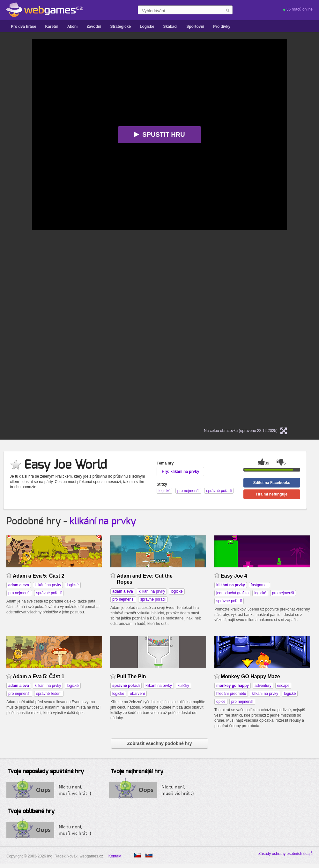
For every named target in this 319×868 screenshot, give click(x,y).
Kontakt (115, 856)
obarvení (137, 694)
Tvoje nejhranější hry (137, 772)
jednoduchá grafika (232, 593)
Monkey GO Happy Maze (250, 676)
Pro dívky (222, 27)
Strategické (120, 27)
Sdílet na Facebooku (272, 483)
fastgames (260, 585)
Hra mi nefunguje (272, 494)
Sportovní (195, 27)
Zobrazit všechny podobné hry (159, 743)
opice (221, 702)
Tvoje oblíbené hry (31, 811)
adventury (263, 686)
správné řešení (49, 694)
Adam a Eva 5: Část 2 (39, 576)
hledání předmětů (231, 694)
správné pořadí (49, 593)
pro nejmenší (19, 593)
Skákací (170, 27)
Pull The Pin (131, 676)
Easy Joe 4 (234, 576)
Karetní (52, 27)
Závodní (94, 27)
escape (283, 686)
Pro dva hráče (23, 27)
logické (73, 585)
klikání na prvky (103, 521)
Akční (73, 27)
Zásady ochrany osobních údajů (286, 854)
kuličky (183, 686)
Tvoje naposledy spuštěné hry (46, 772)
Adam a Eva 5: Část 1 (39, 676)
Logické (147, 27)
